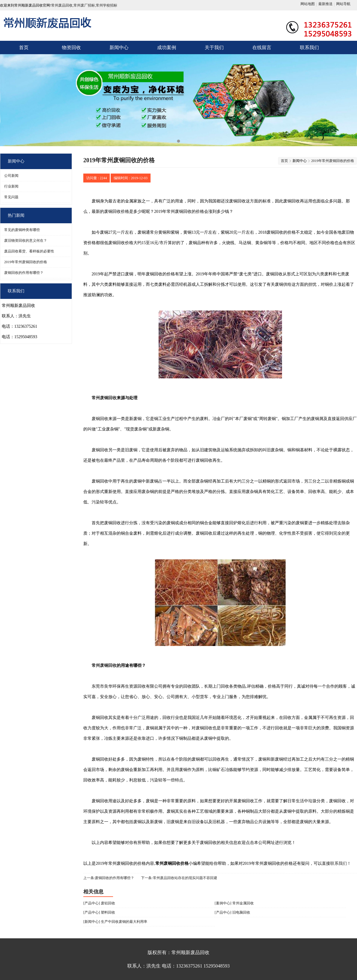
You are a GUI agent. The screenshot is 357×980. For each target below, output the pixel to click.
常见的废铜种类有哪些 (22, 230)
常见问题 (11, 197)
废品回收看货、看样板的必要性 (29, 251)
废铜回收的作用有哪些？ (24, 273)
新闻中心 (119, 47)
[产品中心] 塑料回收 (99, 912)
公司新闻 (11, 176)
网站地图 (308, 4)
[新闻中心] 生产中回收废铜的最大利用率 (115, 922)
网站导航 (343, 4)
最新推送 (325, 4)
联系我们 (309, 47)
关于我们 (214, 47)
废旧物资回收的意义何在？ (26, 241)
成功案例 (167, 47)
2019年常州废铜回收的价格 (26, 262)
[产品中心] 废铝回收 (99, 903)
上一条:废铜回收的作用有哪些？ (109, 878)
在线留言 (262, 47)
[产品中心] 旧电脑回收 (232, 912)
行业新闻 (11, 186)
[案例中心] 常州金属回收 (234, 903)
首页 (24, 47)
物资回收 (71, 47)
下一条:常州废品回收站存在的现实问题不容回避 (179, 878)
